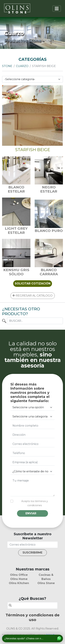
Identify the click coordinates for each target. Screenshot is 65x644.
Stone (7, 66)
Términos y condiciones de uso (32, 617)
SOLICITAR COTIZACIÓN (33, 283)
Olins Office (19, 575)
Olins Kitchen (19, 583)
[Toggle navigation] (57, 9)
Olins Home (19, 579)
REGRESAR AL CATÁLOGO (33, 296)
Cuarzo (22, 66)
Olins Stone (46, 583)
